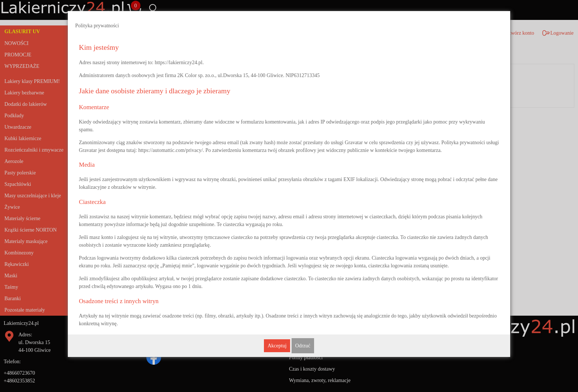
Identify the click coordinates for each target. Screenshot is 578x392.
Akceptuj (277, 346)
